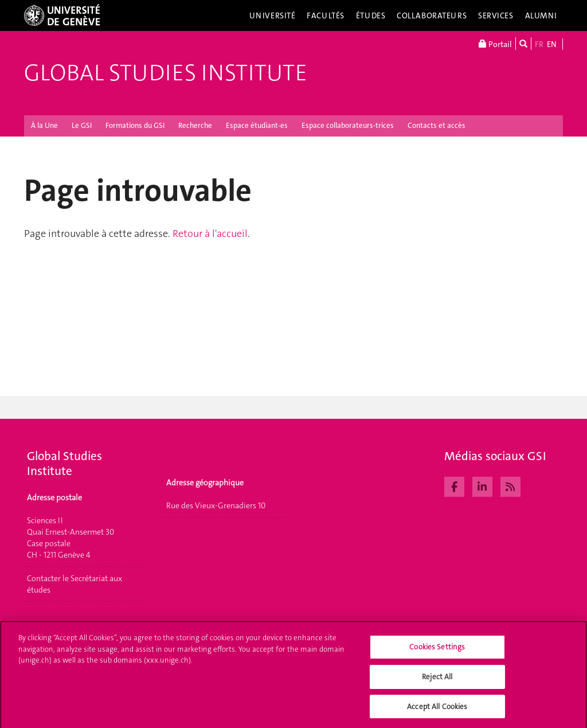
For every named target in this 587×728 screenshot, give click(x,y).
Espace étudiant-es (257, 125)
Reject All (437, 681)
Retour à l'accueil (210, 233)
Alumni (541, 15)
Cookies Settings (437, 652)
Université (273, 15)
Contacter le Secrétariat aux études (75, 584)
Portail (495, 44)
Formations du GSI (135, 125)
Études (371, 15)
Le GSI (82, 125)
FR (539, 44)
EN (552, 44)
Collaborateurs (432, 15)
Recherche (195, 125)
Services (496, 15)
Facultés (326, 15)
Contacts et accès (437, 125)
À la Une (44, 125)
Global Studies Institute (166, 73)
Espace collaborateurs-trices (348, 125)
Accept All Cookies (437, 711)
